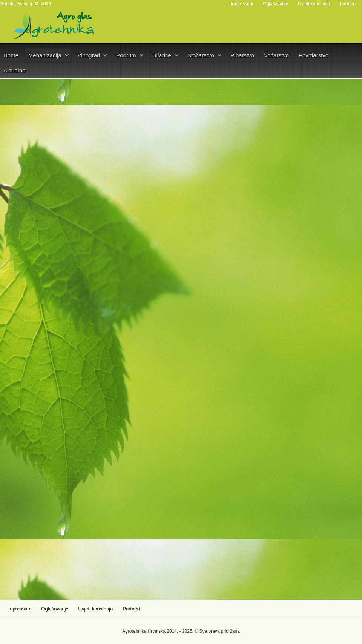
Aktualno (14, 70)
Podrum (126, 55)
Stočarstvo (201, 55)
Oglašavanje (276, 4)
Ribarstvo (242, 55)
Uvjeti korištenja (314, 4)
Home (11, 55)
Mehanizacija (45, 55)
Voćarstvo (276, 55)
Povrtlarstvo (314, 55)
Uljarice (162, 55)
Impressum (242, 4)
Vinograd (89, 55)
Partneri (348, 4)
